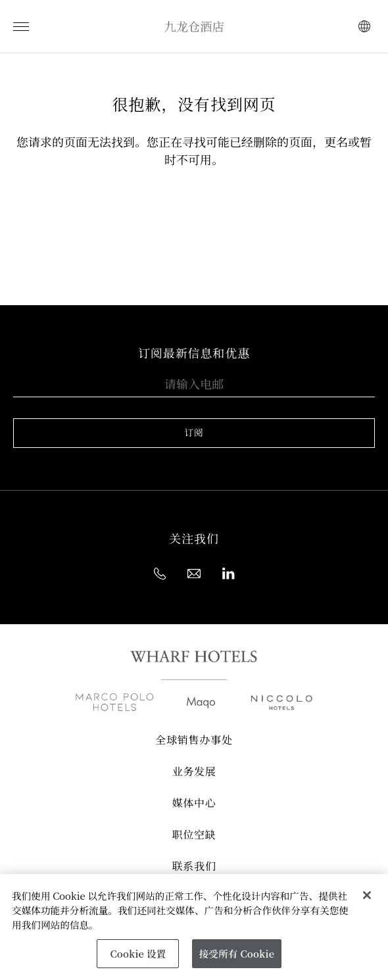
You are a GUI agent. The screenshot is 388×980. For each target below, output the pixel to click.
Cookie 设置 (138, 953)
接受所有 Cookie (237, 953)
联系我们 (194, 867)
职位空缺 (194, 835)
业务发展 (194, 772)
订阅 (194, 433)
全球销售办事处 (194, 741)
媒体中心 (194, 804)
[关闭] (367, 895)
